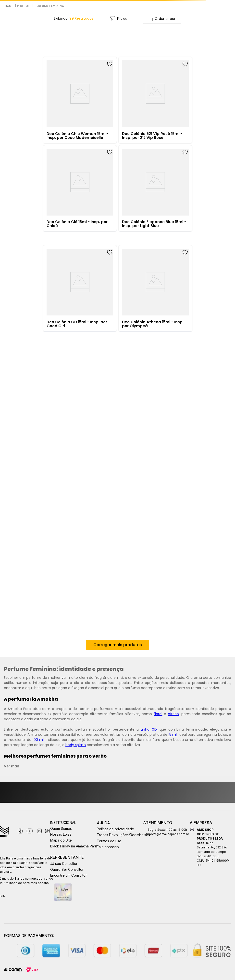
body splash (76, 745)
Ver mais (12, 766)
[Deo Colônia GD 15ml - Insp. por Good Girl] (80, 288)
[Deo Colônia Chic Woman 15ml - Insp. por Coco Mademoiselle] (80, 100)
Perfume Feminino (49, 6)
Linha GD (149, 729)
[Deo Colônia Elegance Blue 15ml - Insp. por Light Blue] (155, 188)
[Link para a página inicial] (9, 6)
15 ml (173, 735)
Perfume (23, 6)
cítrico (173, 714)
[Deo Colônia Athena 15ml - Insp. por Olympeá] (155, 288)
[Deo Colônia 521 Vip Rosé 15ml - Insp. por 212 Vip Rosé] (155, 100)
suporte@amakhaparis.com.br (167, 834)
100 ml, (38, 740)
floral (158, 714)
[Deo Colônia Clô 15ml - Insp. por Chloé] (80, 188)
